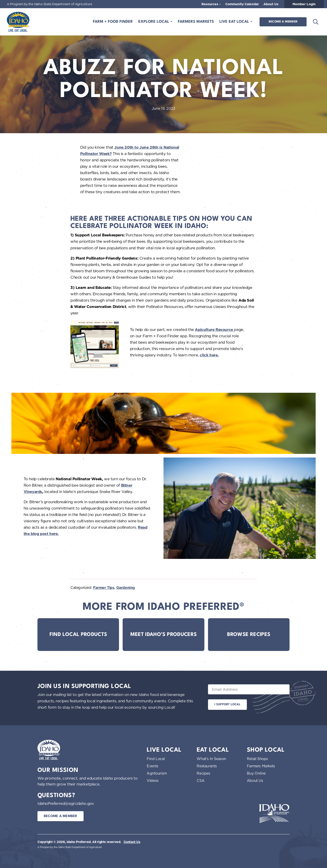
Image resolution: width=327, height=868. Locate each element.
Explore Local (154, 22)
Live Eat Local (235, 22)
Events (152, 766)
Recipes (203, 773)
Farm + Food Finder (113, 22)
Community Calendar (242, 4)
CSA (201, 780)
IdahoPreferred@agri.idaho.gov (66, 803)
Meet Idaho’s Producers (164, 635)
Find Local (156, 759)
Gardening (126, 588)
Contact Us (132, 842)
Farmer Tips (104, 588)
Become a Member (283, 22)
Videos (153, 780)
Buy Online (256, 773)
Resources (210, 4)
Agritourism (157, 773)
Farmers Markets (196, 22)
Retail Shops (257, 759)
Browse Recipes (249, 635)
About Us (271, 4)
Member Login (304, 4)
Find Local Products (78, 635)
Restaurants (207, 766)
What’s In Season (211, 759)
